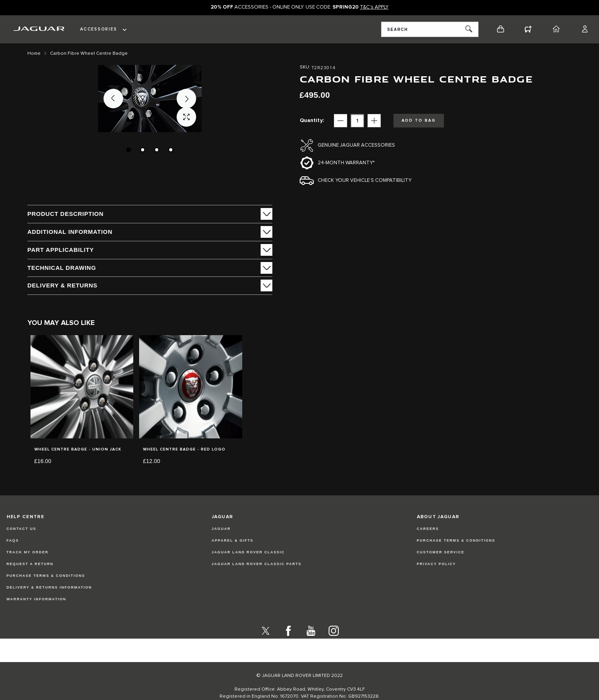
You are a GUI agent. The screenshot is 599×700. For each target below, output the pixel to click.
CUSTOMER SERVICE (441, 567)
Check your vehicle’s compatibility (365, 180)
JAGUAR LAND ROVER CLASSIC (248, 567)
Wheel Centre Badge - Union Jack (78, 449)
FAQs (13, 556)
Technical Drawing (62, 268)
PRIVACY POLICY (436, 579)
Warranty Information (37, 614)
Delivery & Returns (62, 285)
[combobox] (430, 29)
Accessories (98, 29)
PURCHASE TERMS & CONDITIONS (456, 556)
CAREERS (428, 544)
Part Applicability (61, 250)
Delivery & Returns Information (49, 603)
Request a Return (30, 579)
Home (34, 54)
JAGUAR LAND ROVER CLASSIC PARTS (257, 579)
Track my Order (28, 567)
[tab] (150, 214)
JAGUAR (221, 544)
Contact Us (21, 544)
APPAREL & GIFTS (233, 556)
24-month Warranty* (346, 163)
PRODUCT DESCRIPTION (65, 214)
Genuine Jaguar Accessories (356, 145)
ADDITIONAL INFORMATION (70, 232)
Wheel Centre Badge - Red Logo (184, 449)
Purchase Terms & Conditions (46, 591)
